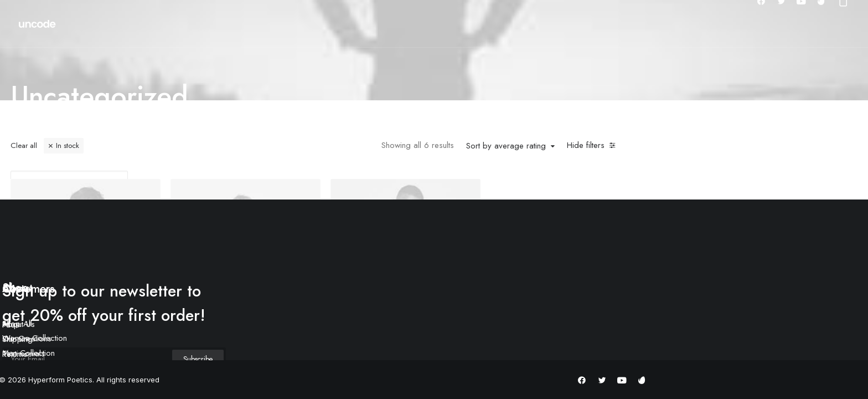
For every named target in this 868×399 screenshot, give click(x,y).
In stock (68, 145)
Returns (15, 354)
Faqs (11, 325)
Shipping (17, 339)
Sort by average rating (506, 146)
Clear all (24, 145)
